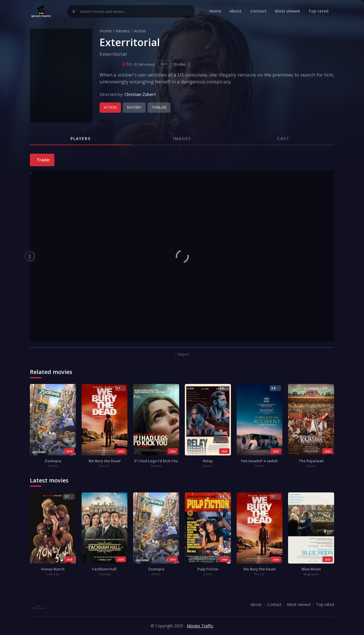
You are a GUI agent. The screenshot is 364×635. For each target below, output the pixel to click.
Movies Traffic (200, 626)
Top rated (318, 11)
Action (140, 31)
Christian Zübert (140, 94)
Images (182, 138)
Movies (123, 31)
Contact (258, 11)
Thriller (159, 107)
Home (215, 11)
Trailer (43, 160)
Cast (283, 138)
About (236, 11)
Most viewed (287, 11)
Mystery (134, 107)
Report (182, 354)
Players (81, 138)
